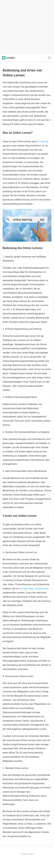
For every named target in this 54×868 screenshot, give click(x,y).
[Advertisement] (27, 27)
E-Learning (43, 141)
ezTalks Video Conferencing (34, 589)
